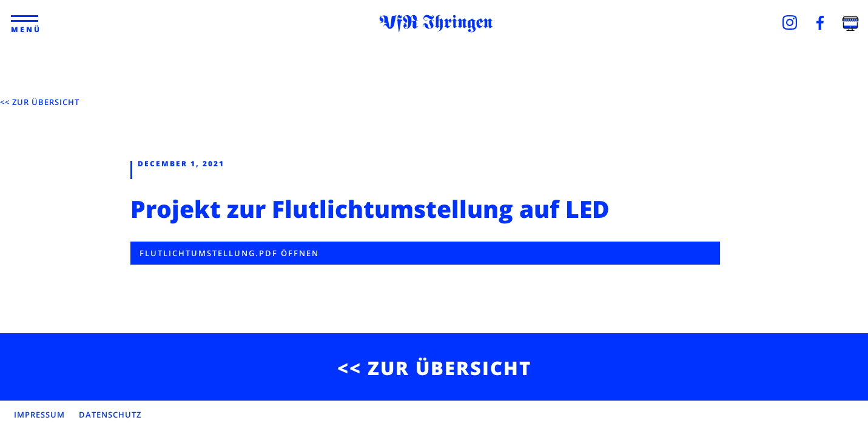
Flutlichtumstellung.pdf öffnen (229, 253)
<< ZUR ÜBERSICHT (40, 102)
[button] (25, 19)
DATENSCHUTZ (110, 415)
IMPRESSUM (39, 415)
